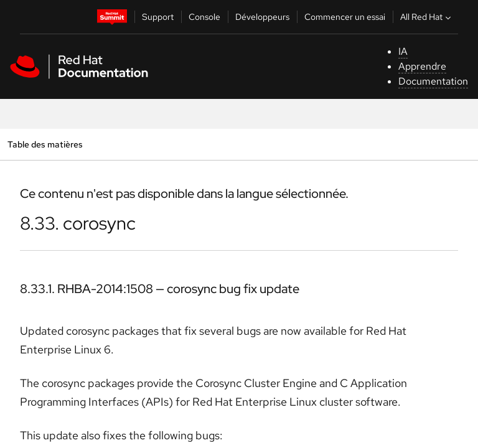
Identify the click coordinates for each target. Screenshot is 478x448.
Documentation (433, 81)
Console (204, 17)
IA (403, 51)
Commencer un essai (345, 17)
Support (158, 17)
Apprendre (422, 66)
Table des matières (45, 144)
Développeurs (262, 17)
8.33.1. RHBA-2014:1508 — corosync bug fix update (160, 289)
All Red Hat (427, 17)
